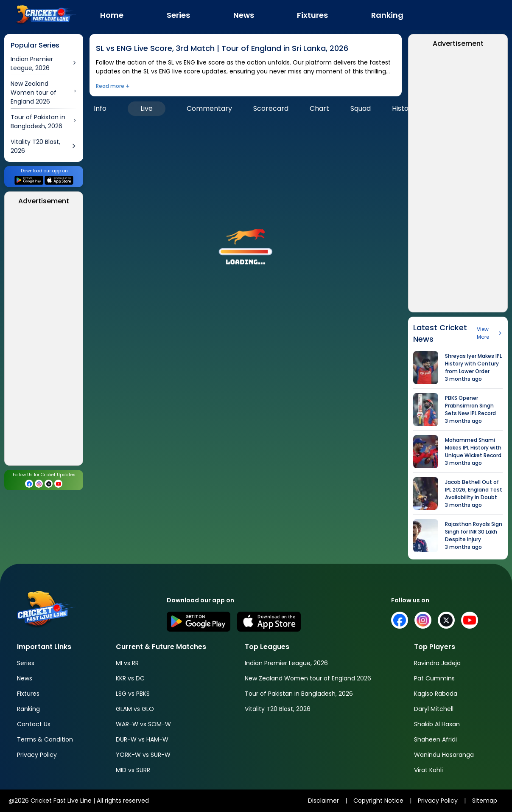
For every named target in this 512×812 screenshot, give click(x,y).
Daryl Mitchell (434, 709)
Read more (110, 86)
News (25, 678)
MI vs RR (127, 663)
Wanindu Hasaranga (444, 755)
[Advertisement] (44, 338)
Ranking (28, 709)
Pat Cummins (434, 678)
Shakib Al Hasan (437, 724)
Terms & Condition (45, 739)
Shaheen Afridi (435, 739)
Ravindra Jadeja (437, 663)
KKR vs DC (130, 678)
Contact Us (34, 724)
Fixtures (28, 694)
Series (26, 663)
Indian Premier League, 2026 (286, 663)
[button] (246, 243)
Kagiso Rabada (436, 694)
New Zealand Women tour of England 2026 (308, 678)
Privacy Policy (37, 755)
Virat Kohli (428, 770)
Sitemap (485, 801)
